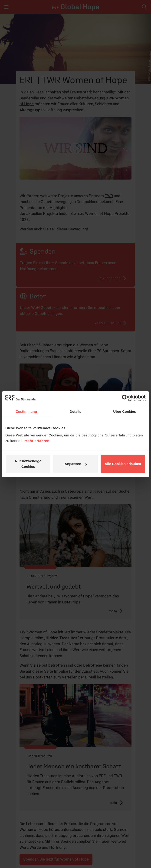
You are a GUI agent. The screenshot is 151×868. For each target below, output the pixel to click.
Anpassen (76, 464)
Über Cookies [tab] (125, 411)
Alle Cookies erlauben (123, 464)
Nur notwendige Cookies (28, 464)
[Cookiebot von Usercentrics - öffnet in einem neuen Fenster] (125, 398)
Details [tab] (75, 411)
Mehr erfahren (37, 441)
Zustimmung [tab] (26, 411)
